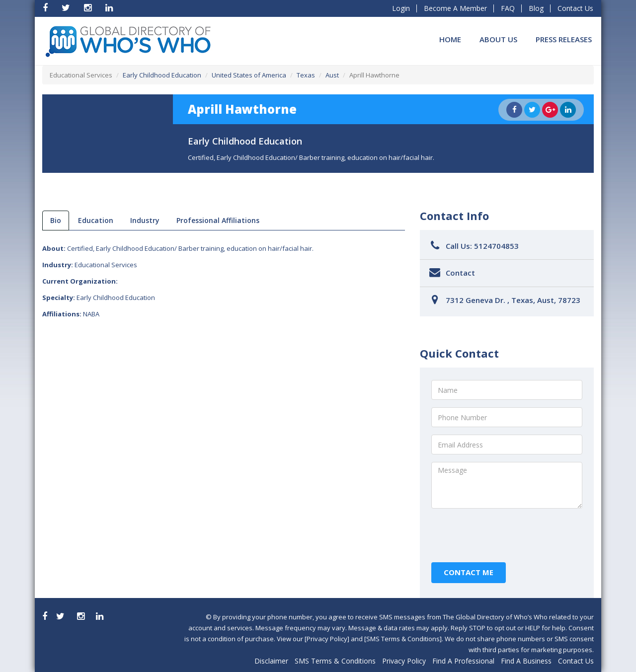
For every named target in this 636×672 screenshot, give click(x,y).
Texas (306, 75)
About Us (498, 39)
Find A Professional (463, 661)
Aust (332, 75)
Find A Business (526, 661)
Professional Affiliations (218, 220)
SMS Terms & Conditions (335, 661)
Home (450, 39)
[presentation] (507, 535)
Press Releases (564, 39)
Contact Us (575, 8)
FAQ (508, 8)
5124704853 (496, 246)
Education (96, 220)
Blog (536, 8)
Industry (145, 220)
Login (401, 8)
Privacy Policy (404, 661)
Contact (460, 273)
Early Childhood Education (162, 75)
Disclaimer (271, 661)
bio (56, 220)
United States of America (249, 75)
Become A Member (455, 8)
